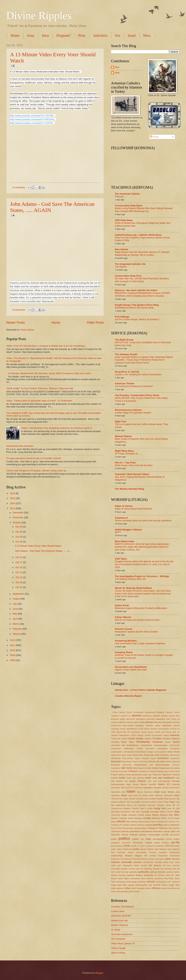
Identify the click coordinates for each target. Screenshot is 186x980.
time (169, 882)
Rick (117, 67)
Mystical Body (144, 822)
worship (124, 891)
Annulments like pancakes (20, 446)
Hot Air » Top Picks (125, 463)
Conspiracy (175, 749)
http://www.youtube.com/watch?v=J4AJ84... (33, 116)
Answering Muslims (126, 641)
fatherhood (138, 768)
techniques (121, 882)
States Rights (123, 879)
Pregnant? (64, 35)
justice (138, 802)
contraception (129, 752)
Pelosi (120, 828)
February (18, 629)
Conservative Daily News (129, 206)
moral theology (135, 818)
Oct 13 (19, 572)
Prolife (127, 846)
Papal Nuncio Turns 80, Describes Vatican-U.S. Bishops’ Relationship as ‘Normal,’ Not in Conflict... (142, 254)
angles (122, 719)
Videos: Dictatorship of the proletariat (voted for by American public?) (57, 428)
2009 (13, 655)
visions (134, 888)
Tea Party (169, 878)
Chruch (168, 742)
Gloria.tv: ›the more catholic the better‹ (136, 290)
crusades (163, 752)
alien (178, 716)
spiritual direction (158, 872)
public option (116, 849)
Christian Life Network (122, 907)
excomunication (163, 765)
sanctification (148, 862)
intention (166, 788)
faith (123, 768)
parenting (157, 825)
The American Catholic (127, 194)
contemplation (117, 752)
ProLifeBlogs (122, 317)
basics (137, 722)
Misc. (177, 815)
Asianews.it (121, 518)
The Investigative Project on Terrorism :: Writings (142, 576)
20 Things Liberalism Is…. (128, 454)
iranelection (116, 792)
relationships (117, 856)
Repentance (163, 856)
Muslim (122, 821)
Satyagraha (128, 866)
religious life (141, 856)
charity (131, 738)
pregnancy (115, 843)
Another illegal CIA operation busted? (133, 413)
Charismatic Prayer (119, 739)
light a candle (147, 808)
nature (153, 822)
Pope (148, 839)
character (175, 735)
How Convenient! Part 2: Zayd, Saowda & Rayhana (140, 643)
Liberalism (142, 805)
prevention (126, 843)
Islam (131, 791)
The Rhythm (121, 267)
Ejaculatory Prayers (130, 762)
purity (136, 849)
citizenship (115, 745)
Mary (177, 812)
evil (151, 765)
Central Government (153, 735)
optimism (141, 825)
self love (167, 866)
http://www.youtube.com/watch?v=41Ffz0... (32, 123)
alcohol (172, 716)
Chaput (166, 735)
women (177, 888)
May (15, 614)
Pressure (119, 197)
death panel (116, 755)
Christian (157, 738)
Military (156, 815)
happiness (167, 775)
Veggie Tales (174, 885)
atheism (123, 722)
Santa (177, 862)
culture (170, 752)
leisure (129, 805)
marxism (170, 812)
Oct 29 (19, 527)
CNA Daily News (124, 220)
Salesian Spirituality (122, 862)
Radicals (163, 849)
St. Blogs (116, 930)
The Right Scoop (124, 340)
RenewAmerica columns (128, 410)
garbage (161, 771)
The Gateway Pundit (126, 354)
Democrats (149, 755)
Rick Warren (143, 859)
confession (129, 748)
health (122, 778)
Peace (114, 828)
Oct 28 (19, 532)
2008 (13, 660)
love (164, 808)
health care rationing (135, 778)
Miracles (164, 815)
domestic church (149, 758)
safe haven (160, 859)
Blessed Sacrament (163, 722)
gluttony (122, 775)
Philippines (153, 828)
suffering (150, 879)
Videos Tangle (118, 948)
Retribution (116, 859)
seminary (176, 866)
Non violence (170, 822)
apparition (161, 719)
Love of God (173, 808)
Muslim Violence (120, 925)
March (16, 624)
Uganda (131, 885)
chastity (140, 738)
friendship (143, 771)
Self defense (155, 865)
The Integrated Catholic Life (130, 264)
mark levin (136, 812)
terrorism (142, 882)
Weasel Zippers (123, 436)
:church (177, 712)
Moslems (156, 818)
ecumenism (175, 758)
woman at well (167, 888)
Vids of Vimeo (118, 953)
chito (117, 73)
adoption (165, 716)
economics (163, 758)
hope (129, 784)
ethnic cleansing (173, 762)
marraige (145, 812)
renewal (153, 856)
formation (175, 768)
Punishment (128, 849)
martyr (163, 812)
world (118, 892)
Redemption (175, 852)
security (144, 866)
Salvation (137, 862)
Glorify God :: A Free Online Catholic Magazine (141, 690)
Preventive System (142, 843)
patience (167, 825)
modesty (123, 818)
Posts (154, 137)
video (114, 888)
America (115, 719)
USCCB (157, 885)
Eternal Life (154, 762)
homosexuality (118, 784)
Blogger (99, 973)
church (176, 742)
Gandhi (154, 771)
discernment (175, 755)
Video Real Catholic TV (123, 944)
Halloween (157, 775)
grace (146, 775)
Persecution (128, 828)
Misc (171, 815)
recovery (153, 852)
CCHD (133, 735)
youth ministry (134, 892)
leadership (121, 805)
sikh (174, 869)
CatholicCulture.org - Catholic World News (138, 235)
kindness (153, 802)
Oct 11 (19, 577)
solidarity (133, 872)
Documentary (128, 758)
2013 (13, 508)
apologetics (141, 719)
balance (130, 722)
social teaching (122, 872)
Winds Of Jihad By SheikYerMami (133, 588)
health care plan (154, 778)
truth (125, 885)
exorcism (176, 765)
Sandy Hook (168, 862)
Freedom (133, 771)
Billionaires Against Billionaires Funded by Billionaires (141, 608)
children (148, 739)
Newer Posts (16, 323)
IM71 (169, 784)
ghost (167, 771)
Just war (130, 802)
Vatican (165, 885)
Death (177, 752)
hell (126, 781)
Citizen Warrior (123, 617)
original (149, 825)
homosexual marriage (169, 781)
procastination (117, 846)
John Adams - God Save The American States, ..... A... (43, 551)
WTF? (118, 532)
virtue (127, 888)
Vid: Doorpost (118, 939)
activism (156, 716)
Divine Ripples (39, 16)
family (129, 768)
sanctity (158, 862)
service (124, 869)
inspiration (148, 788)
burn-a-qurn (128, 725)
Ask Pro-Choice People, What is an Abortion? (137, 319)
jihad (166, 799)
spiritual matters (173, 872)
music (177, 818)
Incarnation (116, 788)
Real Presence (118, 852)
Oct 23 (19, 557)
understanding (141, 885)
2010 (13, 650)
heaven (120, 781)
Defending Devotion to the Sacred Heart (134, 308)
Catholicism (124, 735)
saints (168, 859)
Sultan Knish (122, 605)
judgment (122, 802)
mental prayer (144, 815)
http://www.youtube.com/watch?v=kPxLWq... (33, 119)
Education (116, 761)
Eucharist (115, 765)
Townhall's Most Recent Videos (132, 474)
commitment (146, 745)
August (17, 599)
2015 (13, 498)
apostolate (151, 719)
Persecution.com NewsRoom (131, 667)
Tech (113, 882)
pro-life (175, 842)
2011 (13, 645)
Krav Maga (170, 802)
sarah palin (116, 866)
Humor (161, 784)
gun (150, 775)
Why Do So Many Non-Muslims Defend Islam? (138, 620)
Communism (174, 745)
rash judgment (174, 849)
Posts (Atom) (27, 330)
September (19, 594)
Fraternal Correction (119, 771)
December (18, 513)
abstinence (147, 716)
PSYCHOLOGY (172, 846)
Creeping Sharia (124, 652)
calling (158, 726)
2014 (13, 503)
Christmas (157, 742)
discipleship (116, 758)
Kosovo (161, 802)
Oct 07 (19, 587)
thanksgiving (161, 882)
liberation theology (156, 805)
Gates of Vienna (124, 506)
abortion (137, 715)
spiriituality (143, 872)
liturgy (157, 808)
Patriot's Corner (124, 629)
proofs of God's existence (143, 846)
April (15, 619)
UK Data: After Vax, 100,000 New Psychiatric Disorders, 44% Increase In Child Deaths (142, 280)
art (179, 719)
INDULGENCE (127, 788)
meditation (133, 815)
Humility (152, 784)
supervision (159, 879)
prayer (177, 839)
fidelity (155, 768)
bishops (149, 722)
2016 (13, 493)
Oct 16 (19, 567)
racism (143, 849)
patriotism (175, 825)
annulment (131, 719)
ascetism (115, 722)
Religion (129, 856)
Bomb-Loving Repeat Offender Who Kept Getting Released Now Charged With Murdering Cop (144, 210)
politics (124, 838)
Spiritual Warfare (135, 875)
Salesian (176, 859)
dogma (137, 758)
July (15, 604)
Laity (178, 802)
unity (150, 885)
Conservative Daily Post (128, 276)
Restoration (175, 856)
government (137, 775)
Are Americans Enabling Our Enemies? (134, 386)
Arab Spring (171, 719)
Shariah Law (158, 869)
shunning (168, 869)
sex (138, 869)
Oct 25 (19, 542)
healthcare (169, 778)
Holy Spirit (152, 781)
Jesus (31, 35)
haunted (114, 778)
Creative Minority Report (128, 696)
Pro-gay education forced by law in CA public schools (34, 458)
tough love (116, 885)
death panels (127, 755)
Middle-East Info (119, 921)
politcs (114, 839)
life (174, 805)
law (113, 805)
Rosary (152, 859)
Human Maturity (140, 784)
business (140, 725)
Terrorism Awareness (122, 934)
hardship (176, 775)
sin (178, 869)
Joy (178, 799)
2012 (13, 640)
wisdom (149, 888)
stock (143, 879)
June (16, 609)
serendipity (116, 869)
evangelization (140, 765)
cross (156, 752)
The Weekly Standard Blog (129, 489)
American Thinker (125, 383)
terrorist (151, 882)
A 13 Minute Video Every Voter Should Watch (38, 546)
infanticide (138, 788)
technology (132, 882)
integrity (158, 788)
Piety (82, 35)
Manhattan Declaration (121, 812)
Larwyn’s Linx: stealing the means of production (138, 375)
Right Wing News (124, 451)
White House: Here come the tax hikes (134, 465)
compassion (116, 749)
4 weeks (123, 716)
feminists (148, 768)
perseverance (141, 828)
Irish (123, 792)
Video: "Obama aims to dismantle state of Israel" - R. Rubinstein (39, 401)
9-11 (129, 716)
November (18, 517)
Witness (157, 888)
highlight (132, 781)
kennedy (145, 802)
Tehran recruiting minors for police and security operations (143, 521)
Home (15, 35)
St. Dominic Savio (163, 875)
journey (173, 799)
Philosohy (163, 828)
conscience (162, 748)
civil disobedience (130, 745)
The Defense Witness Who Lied (130, 579)
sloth (113, 872)
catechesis (167, 725)
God (128, 775)
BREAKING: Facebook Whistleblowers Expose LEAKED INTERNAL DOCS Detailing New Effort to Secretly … (142, 295)
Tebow (177, 879)
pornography (159, 839)
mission (115, 818)
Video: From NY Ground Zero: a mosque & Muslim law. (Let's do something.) (46, 346)
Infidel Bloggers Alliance (128, 530)
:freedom (115, 716)
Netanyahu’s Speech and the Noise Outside (136, 632)
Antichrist (100, 35)
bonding (176, 722)
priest (157, 843)
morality (147, 818)
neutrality (160, 822)
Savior (136, 866)
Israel (132, 35)
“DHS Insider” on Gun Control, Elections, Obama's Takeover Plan (40, 388)
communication (161, 745)
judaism (114, 802)
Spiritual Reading (118, 875)
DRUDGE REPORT (121, 916)
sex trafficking (146, 869)
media (124, 815)
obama (134, 825)
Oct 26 (19, 537)
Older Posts (95, 323)
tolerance (176, 882)
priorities (165, 843)
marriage (154, 812)
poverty (169, 839)
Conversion (140, 752)
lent (135, 805)
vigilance (120, 888)
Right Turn (121, 421)
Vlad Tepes (121, 559)
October (17, 522)
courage (150, 752)
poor (142, 839)
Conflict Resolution (145, 749)
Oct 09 (19, 582)
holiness (142, 781)
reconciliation (141, 852)
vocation (141, 888)
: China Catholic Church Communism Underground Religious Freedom (142, 712)
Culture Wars (118, 911)
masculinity (116, 815)
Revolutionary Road (129, 859)
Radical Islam (153, 849)
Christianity (143, 742)
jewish (160, 799)
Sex (118, 35)
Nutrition (126, 825)
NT (121, 825)
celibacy (140, 735)
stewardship (135, 879)
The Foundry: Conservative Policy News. (137, 395)
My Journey (132, 822)
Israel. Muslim (168, 792)
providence (159, 846)
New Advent (121, 249)
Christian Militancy (171, 739)
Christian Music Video (123, 742)
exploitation (116, 768)
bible (142, 722)
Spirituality (149, 875)
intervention (175, 788)
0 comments (19, 187)
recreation (163, 852)
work (113, 892)
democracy (138, 755)
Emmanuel (143, 762)
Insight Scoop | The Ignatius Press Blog (137, 305)
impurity (176, 784)
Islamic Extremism (145, 792)
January (17, 634)
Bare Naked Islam (125, 541)
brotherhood (116, 726)
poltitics (136, 839)
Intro (45, 35)
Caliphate (149, 726)
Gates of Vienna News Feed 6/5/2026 (133, 509)
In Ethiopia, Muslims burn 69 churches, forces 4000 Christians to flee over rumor (49, 373)
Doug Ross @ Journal (127, 372)
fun (148, 771)
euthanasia (127, 765)
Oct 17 (19, 562)
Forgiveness (164, 768)
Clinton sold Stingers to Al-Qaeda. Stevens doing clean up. (36, 471)
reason (130, 852)
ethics (163, 762)
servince (132, 869)
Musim (114, 822)
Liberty (168, 805)
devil (157, 755)
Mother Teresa (167, 818)
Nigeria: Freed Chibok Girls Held (131, 670)
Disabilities (164, 755)
